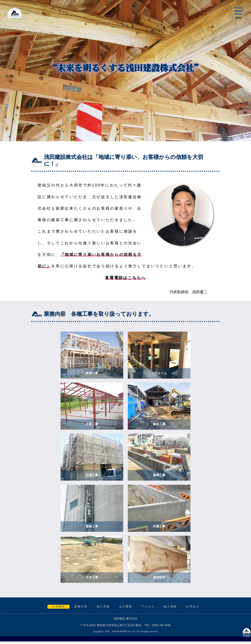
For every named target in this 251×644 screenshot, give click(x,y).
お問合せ (193, 606)
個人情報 (170, 606)
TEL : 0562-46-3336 (158, 625)
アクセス (148, 606)
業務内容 (81, 606)
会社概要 (126, 606)
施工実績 (103, 606)
